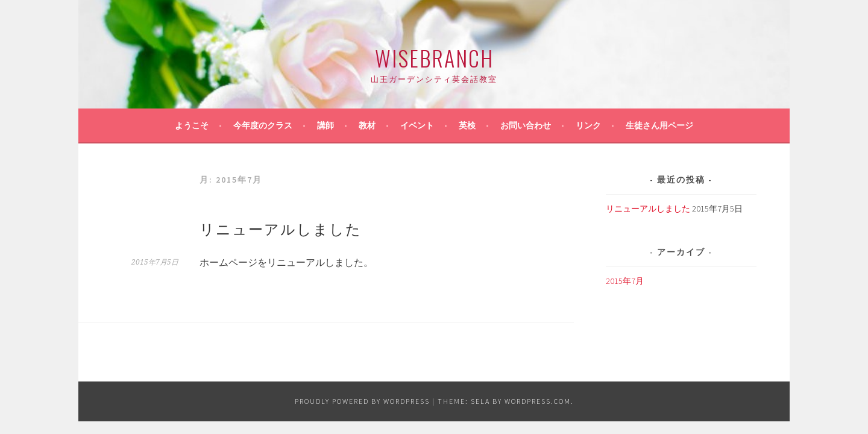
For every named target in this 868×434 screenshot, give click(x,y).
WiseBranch (434, 58)
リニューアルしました (281, 228)
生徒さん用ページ (659, 125)
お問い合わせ (526, 125)
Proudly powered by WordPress (362, 401)
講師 (325, 125)
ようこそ (192, 125)
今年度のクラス (263, 125)
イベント (417, 125)
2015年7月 (625, 281)
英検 (467, 125)
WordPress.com (538, 401)
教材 (367, 125)
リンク (588, 125)
